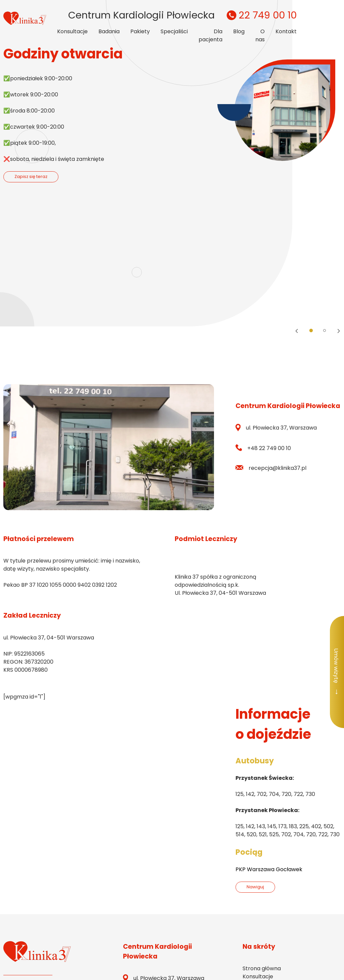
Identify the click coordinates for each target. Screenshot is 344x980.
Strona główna (262, 968)
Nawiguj (255, 887)
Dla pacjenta (210, 35)
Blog (239, 31)
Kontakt (286, 31)
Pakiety (140, 31)
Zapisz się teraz (31, 176)
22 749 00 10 (261, 15)
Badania (109, 31)
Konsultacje (72, 31)
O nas (260, 35)
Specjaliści (174, 31)
